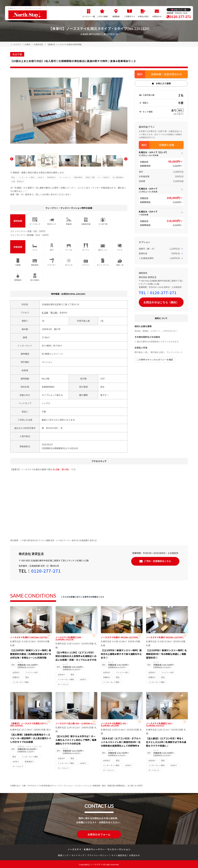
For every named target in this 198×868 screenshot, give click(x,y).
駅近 (13, 177)
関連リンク (63, 855)
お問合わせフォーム (99, 834)
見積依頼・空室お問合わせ (167, 74)
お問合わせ (157, 16)
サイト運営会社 (119, 855)
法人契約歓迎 (118, 177)
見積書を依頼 (167, 145)
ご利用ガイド (130, 16)
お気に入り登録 (163, 83)
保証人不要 (90, 177)
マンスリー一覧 (89, 16)
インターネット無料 (26, 177)
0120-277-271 (180, 17)
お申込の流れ (143, 16)
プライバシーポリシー (98, 855)
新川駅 (54, 313)
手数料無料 (78, 177)
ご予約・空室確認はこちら (157, 561)
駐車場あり (52, 177)
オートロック (65, 177)
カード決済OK (103, 177)
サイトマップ (78, 855)
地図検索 (116, 16)
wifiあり (41, 177)
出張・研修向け (18, 181)
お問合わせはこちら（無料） (161, 302)
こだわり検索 (102, 16)
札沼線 (45, 313)
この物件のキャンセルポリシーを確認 (155, 360)
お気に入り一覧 (180, 10)
